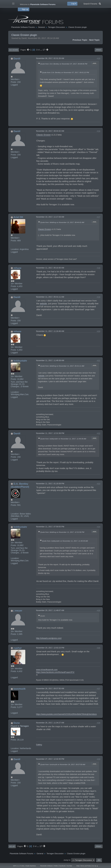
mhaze (17, 268)
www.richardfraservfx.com (47, 670)
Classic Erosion (44, 135)
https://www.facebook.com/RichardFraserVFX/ (55, 672)
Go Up (12, 846)
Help (78, 866)
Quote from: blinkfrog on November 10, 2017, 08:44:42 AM (62, 222)
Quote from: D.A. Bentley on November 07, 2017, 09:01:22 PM (66, 72)
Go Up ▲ (95, 866)
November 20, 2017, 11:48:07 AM (50, 610)
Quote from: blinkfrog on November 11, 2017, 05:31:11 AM (62, 366)
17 (44, 50)
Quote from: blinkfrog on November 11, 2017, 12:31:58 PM (62, 532)
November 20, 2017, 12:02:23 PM (50, 648)
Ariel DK (18, 217)
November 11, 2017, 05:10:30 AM (50, 268)
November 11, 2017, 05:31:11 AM (50, 297)
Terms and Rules (86, 866)
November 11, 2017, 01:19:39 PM (50, 484)
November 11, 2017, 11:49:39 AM (50, 360)
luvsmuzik (19, 689)
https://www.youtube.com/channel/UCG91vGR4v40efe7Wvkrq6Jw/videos (66, 714)
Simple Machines (31, 866)
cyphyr (18, 648)
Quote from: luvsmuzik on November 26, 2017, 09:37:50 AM (63, 764)
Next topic (94, 40)
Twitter (56, 866)
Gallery (39, 745)
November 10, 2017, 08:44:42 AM (50, 131)
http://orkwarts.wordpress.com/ (49, 638)
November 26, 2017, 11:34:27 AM (50, 723)
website (43, 304)
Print (99, 50)
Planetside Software (46, 866)
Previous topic (80, 40)
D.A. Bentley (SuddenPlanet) (20, 485)
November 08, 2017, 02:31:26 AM (50, 58)
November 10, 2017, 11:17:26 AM (50, 217)
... (41, 50)
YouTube (69, 866)
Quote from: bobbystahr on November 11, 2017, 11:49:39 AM (63, 439)
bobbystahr (20, 361)
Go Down (14, 50)
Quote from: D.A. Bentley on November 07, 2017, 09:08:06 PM (64, 64)
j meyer (18, 611)
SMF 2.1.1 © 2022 (19, 866)
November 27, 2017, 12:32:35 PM (50, 759)
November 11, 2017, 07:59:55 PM (50, 527)
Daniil (17, 59)
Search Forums (92, 3)
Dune (17, 723)
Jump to (67, 860)
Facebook (62, 866)
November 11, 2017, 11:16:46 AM (50, 331)
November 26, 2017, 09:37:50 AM (50, 688)
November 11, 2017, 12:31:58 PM (50, 433)
